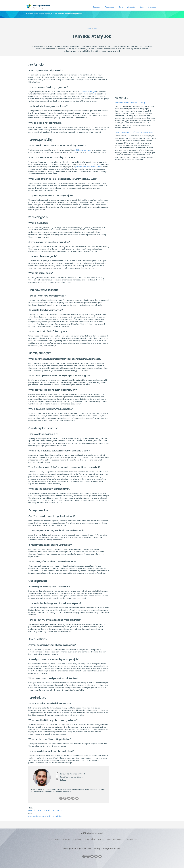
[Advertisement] (135, 77)
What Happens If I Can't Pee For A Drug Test (134, 132)
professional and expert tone (88, 167)
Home (49, 839)
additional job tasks (83, 150)
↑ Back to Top (131, 839)
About (58, 839)
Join (142, 7)
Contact (152, 7)
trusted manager (88, 91)
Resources (110, 7)
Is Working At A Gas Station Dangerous (45, 810)
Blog (121, 7)
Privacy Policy (89, 839)
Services (97, 7)
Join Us (101, 839)
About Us (131, 7)
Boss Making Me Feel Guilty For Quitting (45, 816)
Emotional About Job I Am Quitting (130, 103)
